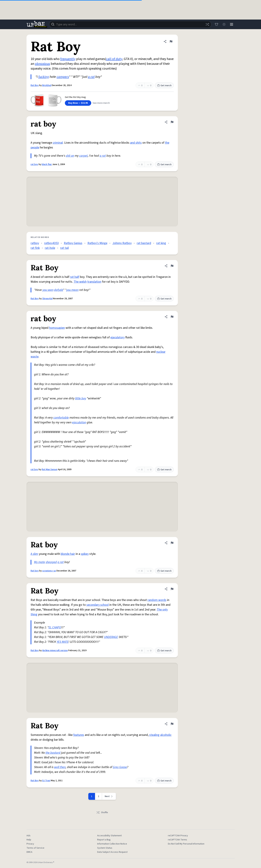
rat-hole (50, 248)
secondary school (98, 605)
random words (157, 600)
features (79, 735)
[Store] (217, 24)
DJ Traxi (46, 781)
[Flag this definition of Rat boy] (172, 543)
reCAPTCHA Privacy (178, 836)
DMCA (29, 852)
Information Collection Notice (112, 844)
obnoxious (42, 64)
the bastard (53, 753)
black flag (47, 164)
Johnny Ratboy (122, 243)
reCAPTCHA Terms (177, 840)
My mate (40, 562)
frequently (68, 59)
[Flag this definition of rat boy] (172, 122)
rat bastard (144, 243)
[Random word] (207, 24)
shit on (70, 156)
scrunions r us (49, 571)
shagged (51, 562)
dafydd (59, 290)
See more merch (101, 103)
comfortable (61, 418)
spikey (85, 554)
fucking (44, 77)
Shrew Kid (47, 299)
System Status (105, 848)
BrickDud (47, 85)
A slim (34, 554)
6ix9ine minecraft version (55, 650)
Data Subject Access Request (112, 852)
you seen (48, 290)
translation (94, 282)
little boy (81, 398)
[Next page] (109, 796)
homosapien (57, 328)
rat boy (34, 164)
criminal (58, 143)
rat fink (35, 248)
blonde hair (68, 554)
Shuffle (102, 812)
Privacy (30, 844)
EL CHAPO (55, 627)
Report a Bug (104, 840)
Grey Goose (120, 767)
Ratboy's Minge (97, 243)
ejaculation (79, 422)
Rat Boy (35, 85)
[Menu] (232, 24)
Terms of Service (35, 848)
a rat (91, 77)
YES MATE (63, 642)
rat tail (65, 248)
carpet (83, 156)
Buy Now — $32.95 (78, 103)
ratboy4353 (51, 243)
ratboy (35, 243)
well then (60, 767)
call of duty (114, 59)
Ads (28, 836)
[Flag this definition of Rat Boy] (171, 41)
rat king (161, 243)
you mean (72, 290)
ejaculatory (117, 337)
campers (63, 77)
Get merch (164, 86)
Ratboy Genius (73, 243)
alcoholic (166, 735)
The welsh (80, 282)
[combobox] (130, 24)
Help (29, 840)
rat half (75, 277)
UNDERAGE (111, 637)
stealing (154, 735)
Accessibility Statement (109, 836)
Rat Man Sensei (50, 469)
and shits (136, 143)
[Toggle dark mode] (224, 24)
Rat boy (35, 571)
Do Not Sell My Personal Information (186, 844)
